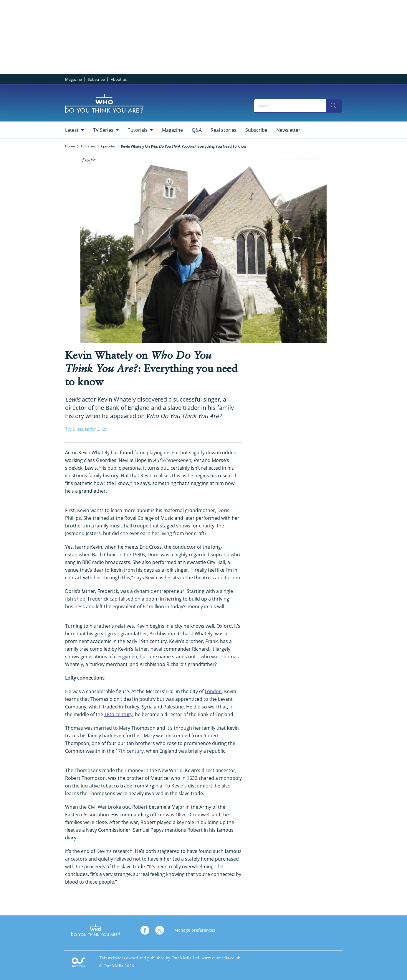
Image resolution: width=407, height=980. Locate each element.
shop (80, 599)
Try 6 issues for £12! (86, 429)
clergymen (126, 657)
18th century (118, 714)
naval (156, 649)
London (213, 691)
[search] (334, 106)
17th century (130, 751)
